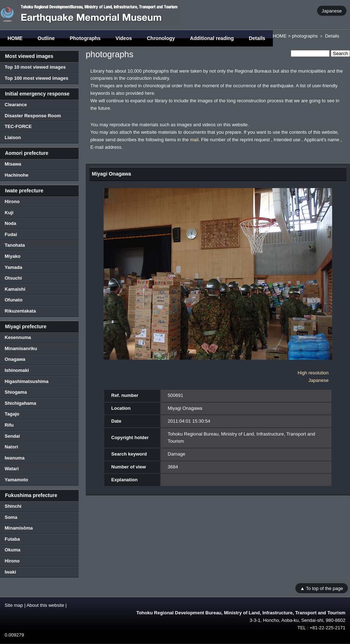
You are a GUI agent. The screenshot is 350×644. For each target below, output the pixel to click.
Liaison (13, 137)
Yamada (13, 267)
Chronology (161, 38)
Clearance (16, 105)
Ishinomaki (17, 370)
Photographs (85, 38)
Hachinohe (16, 175)
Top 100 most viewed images (36, 78)
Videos (124, 38)
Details (257, 38)
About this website (45, 605)
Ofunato (14, 300)
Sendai (12, 436)
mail (194, 140)
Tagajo (12, 414)
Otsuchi (13, 278)
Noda (11, 223)
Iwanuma (15, 458)
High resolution (313, 373)
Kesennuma (18, 337)
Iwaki (10, 572)
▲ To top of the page (321, 588)
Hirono (12, 201)
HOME (15, 38)
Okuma (12, 550)
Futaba (12, 539)
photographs (305, 36)
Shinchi (13, 506)
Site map (14, 605)
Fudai (11, 234)
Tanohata (15, 245)
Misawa (13, 164)
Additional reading (212, 38)
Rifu (9, 425)
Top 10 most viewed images (35, 67)
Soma (11, 517)
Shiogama (16, 392)
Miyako (12, 256)
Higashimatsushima (27, 381)
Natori (11, 447)
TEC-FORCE (18, 126)
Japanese (332, 11)
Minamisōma (19, 528)
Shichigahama (20, 403)
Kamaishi (15, 289)
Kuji (9, 213)
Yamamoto (16, 480)
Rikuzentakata (20, 311)
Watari (12, 469)
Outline (46, 38)
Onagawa (15, 359)
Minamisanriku (21, 348)
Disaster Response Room (33, 116)
